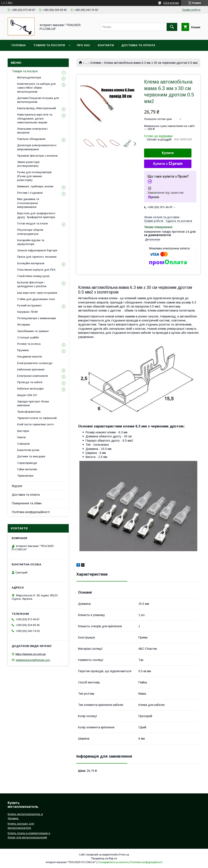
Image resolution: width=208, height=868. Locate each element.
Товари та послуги (49, 45)
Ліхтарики (24, 325)
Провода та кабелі (30, 382)
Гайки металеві (27, 469)
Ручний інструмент (29, 305)
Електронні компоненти (32, 376)
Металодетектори (29, 77)
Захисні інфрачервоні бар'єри (37, 250)
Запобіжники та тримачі (33, 331)
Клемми (96, 63)
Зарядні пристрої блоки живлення (33, 403)
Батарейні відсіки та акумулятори (31, 242)
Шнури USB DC (27, 395)
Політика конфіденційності (31, 512)
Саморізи (23, 444)
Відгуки (17, 486)
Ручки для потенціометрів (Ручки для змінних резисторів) (34, 176)
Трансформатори (29, 412)
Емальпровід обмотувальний (37, 108)
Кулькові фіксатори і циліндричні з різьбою (32, 284)
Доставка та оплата (138, 45)
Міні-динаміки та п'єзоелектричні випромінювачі (28, 203)
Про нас (84, 45)
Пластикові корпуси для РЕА (36, 270)
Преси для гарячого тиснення (37, 257)
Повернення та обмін (27, 503)
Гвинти (21, 437)
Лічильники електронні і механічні (33, 131)
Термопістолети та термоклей (37, 418)
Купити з (168, 164)
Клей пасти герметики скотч (35, 424)
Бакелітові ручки (28, 450)
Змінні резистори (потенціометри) (28, 164)
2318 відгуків (171, 3)
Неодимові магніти (30, 357)
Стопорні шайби (28, 337)
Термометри (25, 476)
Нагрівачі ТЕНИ (27, 312)
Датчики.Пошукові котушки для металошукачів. (38, 100)
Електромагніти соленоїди (35, 363)
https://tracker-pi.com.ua (31, 654)
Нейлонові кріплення (31, 369)
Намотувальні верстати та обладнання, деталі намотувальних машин (35, 118)
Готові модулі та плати (32, 223)
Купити (168, 153)
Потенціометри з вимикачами (37, 318)
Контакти (106, 45)
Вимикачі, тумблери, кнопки (35, 186)
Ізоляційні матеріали (31, 263)
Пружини (23, 350)
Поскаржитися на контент (113, 862)
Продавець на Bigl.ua (104, 858)
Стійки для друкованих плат (36, 299)
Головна (19, 45)
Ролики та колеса (29, 344)
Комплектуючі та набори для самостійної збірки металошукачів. (36, 88)
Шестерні (23, 431)
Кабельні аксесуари (30, 389)
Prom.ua (124, 855)
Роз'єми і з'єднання (30, 193)
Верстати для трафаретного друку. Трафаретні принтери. (36, 215)
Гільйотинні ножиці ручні (33, 276)
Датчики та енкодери (31, 456)
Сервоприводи (27, 463)
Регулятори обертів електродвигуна (30, 232)
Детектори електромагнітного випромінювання (37, 147)
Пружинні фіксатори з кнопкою (37, 156)
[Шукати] (172, 27)
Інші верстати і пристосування (37, 293)
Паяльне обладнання (31, 139)
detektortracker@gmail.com (33, 660)
